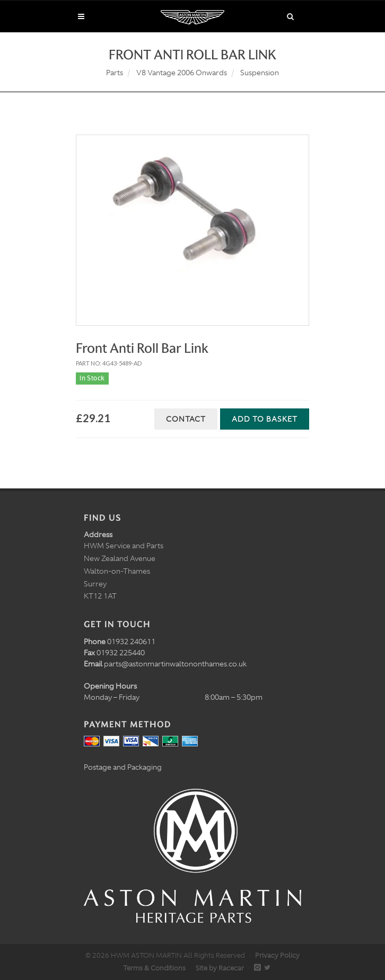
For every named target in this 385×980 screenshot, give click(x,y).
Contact (186, 419)
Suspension (260, 73)
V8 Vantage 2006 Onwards (182, 73)
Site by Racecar (220, 968)
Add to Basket (265, 419)
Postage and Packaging (123, 767)
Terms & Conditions (154, 968)
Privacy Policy (277, 955)
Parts (115, 73)
